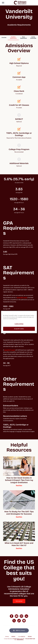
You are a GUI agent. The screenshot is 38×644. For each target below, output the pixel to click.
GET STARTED (19, 601)
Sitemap (7, 636)
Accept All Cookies (19, 329)
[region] (19, 322)
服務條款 (13, 636)
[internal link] (4, 38)
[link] (20, 3)
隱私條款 (30, 636)
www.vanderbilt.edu (19, 30)
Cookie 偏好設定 (22, 636)
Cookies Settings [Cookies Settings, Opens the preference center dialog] (19, 324)
